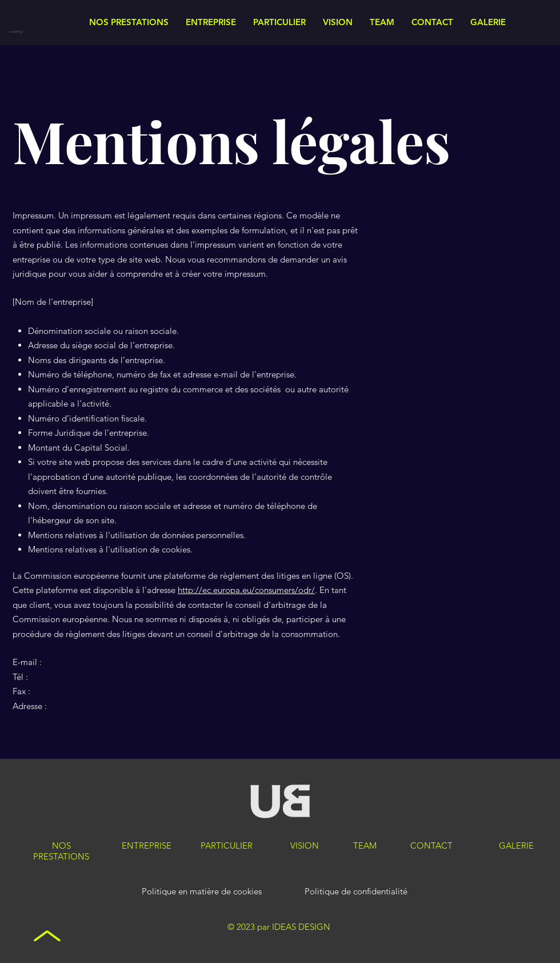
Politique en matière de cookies (203, 891)
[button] (211, 22)
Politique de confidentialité (356, 891)
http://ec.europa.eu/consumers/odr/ (246, 590)
